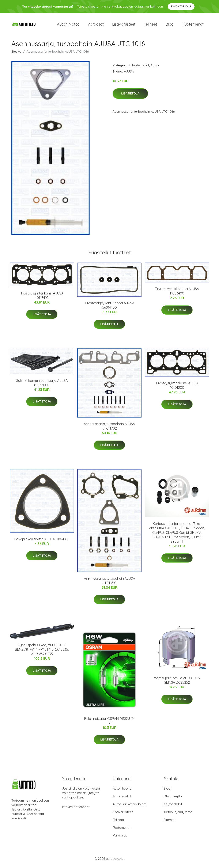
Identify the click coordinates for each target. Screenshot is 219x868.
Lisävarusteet (124, 25)
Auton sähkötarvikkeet (130, 806)
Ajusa (155, 67)
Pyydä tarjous (181, 6)
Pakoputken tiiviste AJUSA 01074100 (42, 541)
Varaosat (96, 25)
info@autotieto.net (76, 809)
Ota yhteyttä (173, 798)
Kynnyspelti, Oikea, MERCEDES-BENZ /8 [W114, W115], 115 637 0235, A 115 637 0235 (42, 652)
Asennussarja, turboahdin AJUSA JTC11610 (109, 583)
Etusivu (16, 54)
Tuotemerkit (193, 25)
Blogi (170, 25)
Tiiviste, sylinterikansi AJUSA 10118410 (42, 298)
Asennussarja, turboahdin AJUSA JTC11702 (109, 428)
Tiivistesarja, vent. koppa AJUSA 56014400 (109, 307)
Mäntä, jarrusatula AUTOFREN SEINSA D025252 (177, 682)
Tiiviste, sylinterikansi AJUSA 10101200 (177, 388)
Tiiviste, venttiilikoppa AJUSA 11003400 (177, 293)
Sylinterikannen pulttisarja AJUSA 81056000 (42, 385)
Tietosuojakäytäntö (178, 814)
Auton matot (68, 25)
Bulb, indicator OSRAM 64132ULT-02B (109, 723)
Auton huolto (122, 791)
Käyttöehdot (173, 806)
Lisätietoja (130, 96)
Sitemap (169, 822)
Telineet (150, 25)
